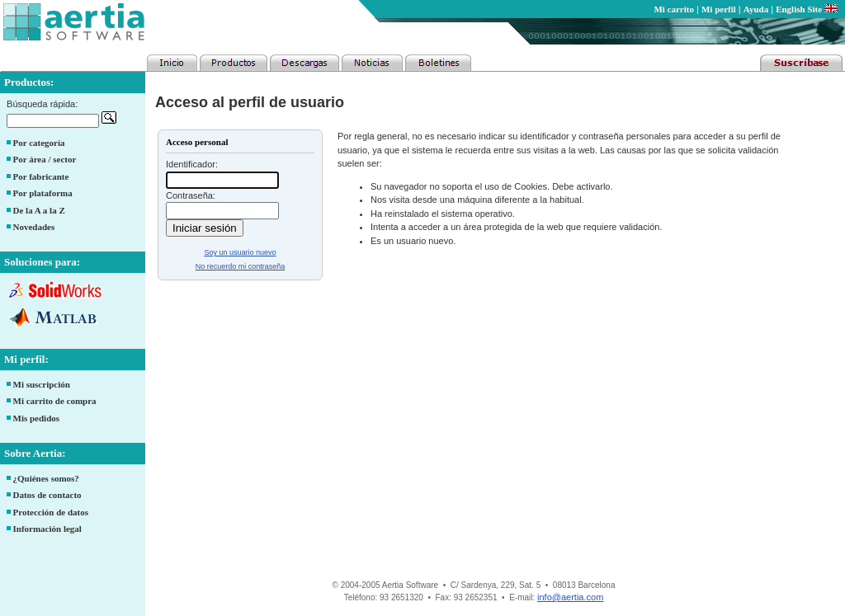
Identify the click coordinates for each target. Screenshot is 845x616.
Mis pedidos (37, 418)
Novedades (34, 227)
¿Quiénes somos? (46, 478)
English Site (807, 9)
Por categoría (39, 143)
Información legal (47, 529)
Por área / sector (45, 159)
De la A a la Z (39, 210)
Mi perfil (719, 9)
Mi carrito (674, 9)
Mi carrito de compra (55, 401)
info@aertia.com (570, 597)
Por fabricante (41, 176)
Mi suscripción (42, 384)
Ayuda (756, 9)
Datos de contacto (47, 495)
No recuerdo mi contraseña (241, 266)
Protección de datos (51, 512)
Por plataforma (43, 193)
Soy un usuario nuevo (240, 252)
